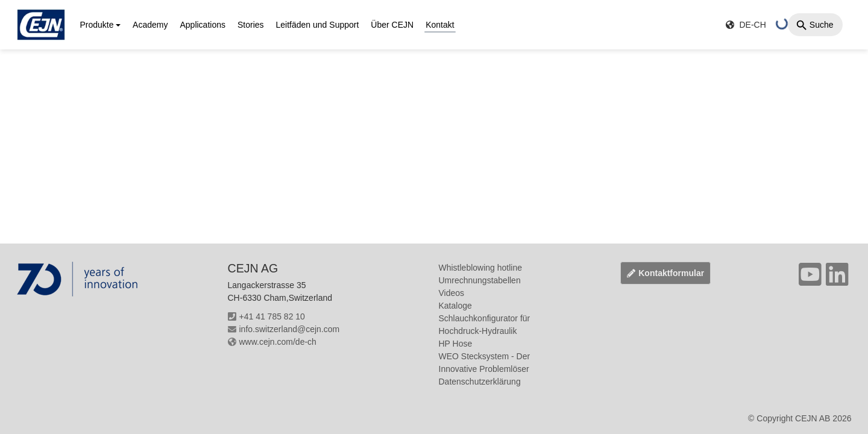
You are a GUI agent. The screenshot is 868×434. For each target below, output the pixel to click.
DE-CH (746, 25)
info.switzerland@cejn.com (284, 329)
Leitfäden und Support (318, 25)
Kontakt (440, 25)
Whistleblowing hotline (481, 268)
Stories (251, 25)
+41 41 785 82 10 (266, 316)
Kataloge (455, 306)
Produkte (97, 25)
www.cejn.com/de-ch (272, 342)
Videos (452, 293)
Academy (150, 25)
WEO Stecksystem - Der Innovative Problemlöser (485, 363)
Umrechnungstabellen (480, 280)
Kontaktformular (665, 273)
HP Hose (456, 344)
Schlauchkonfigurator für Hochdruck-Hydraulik (485, 325)
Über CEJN (392, 25)
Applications (203, 25)
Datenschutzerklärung (480, 382)
